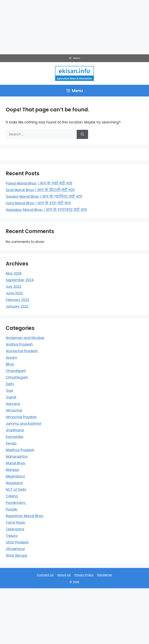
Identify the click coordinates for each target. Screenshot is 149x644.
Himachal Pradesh (21, 417)
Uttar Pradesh (17, 542)
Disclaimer (105, 575)
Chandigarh (16, 371)
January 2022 (17, 306)
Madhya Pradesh (20, 450)
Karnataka (15, 437)
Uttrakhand (15, 549)
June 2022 (14, 293)
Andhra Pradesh (19, 344)
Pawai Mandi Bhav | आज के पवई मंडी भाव (39, 183)
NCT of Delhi (16, 490)
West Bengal (16, 556)
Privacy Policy (84, 575)
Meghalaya (15, 476)
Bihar (10, 364)
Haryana (13, 404)
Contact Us (45, 575)
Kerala (11, 443)
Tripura (12, 536)
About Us (64, 575)
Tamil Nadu (16, 523)
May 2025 (14, 273)
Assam (12, 358)
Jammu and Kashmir (24, 424)
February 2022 (18, 300)
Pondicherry (16, 503)
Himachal (14, 410)
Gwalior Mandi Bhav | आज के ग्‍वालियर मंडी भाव (44, 197)
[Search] (82, 134)
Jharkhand (15, 430)
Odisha (12, 496)
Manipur (13, 470)
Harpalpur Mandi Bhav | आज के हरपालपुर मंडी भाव (46, 210)
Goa (9, 391)
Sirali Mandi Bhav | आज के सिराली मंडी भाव (40, 190)
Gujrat (11, 397)
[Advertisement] (74, 27)
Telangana (15, 529)
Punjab (12, 509)
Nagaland (14, 483)
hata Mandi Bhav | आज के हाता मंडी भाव (38, 203)
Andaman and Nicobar (25, 338)
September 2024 (20, 280)
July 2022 (14, 287)
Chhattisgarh (17, 377)
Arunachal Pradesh (22, 351)
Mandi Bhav (16, 463)
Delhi (10, 384)
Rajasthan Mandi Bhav (25, 516)
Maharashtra (17, 457)
